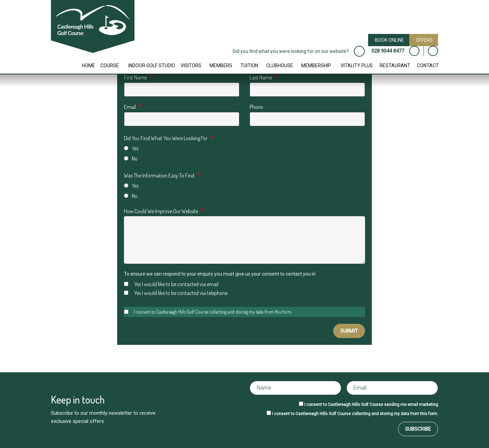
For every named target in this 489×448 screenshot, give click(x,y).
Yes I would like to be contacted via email (171, 284)
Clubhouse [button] (280, 66)
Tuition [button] (249, 66)
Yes (131, 148)
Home (88, 66)
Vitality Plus (357, 66)
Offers (424, 40)
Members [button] (221, 66)
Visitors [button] (191, 66)
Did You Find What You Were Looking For (166, 138)
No (131, 158)
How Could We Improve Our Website (161, 211)
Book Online (390, 40)
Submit (349, 331)
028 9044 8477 (388, 51)
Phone (256, 107)
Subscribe (418, 429)
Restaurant (395, 66)
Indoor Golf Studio (152, 66)
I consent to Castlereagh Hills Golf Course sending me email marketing (371, 405)
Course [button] (110, 66)
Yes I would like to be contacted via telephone (176, 293)
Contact (428, 66)
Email (130, 107)
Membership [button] (316, 66)
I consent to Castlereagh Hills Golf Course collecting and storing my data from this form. (208, 312)
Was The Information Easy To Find (159, 175)
